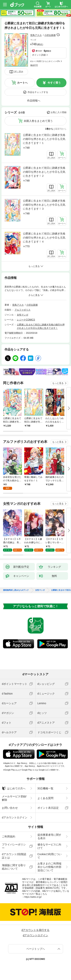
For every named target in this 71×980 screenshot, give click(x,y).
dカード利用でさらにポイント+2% (45, 61)
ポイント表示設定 (48, 808)
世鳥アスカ (36, 35)
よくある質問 (45, 798)
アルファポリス (23, 310)
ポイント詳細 (39, 55)
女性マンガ (23, 315)
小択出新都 (50, 35)
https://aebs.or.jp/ (33, 897)
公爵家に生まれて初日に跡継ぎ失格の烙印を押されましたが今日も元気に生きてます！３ (44, 205)
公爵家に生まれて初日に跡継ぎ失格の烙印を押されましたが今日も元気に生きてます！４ (44, 238)
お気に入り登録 (59, 112)
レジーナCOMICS (26, 320)
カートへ (22, 83)
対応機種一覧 (45, 788)
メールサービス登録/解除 (14, 798)
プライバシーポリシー (14, 846)
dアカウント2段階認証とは (14, 856)
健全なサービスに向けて (49, 846)
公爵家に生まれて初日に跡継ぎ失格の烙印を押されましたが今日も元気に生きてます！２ (44, 172)
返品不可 (34, 65)
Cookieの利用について (50, 856)
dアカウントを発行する (36, 930)
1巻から (49, 129)
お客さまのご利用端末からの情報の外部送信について (49, 867)
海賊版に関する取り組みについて (14, 867)
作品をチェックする (38, 92)
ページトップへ (36, 949)
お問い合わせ (10, 808)
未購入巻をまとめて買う (38, 121)
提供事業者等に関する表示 (49, 836)
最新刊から (61, 129)
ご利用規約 (9, 836)
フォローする (58, 35)
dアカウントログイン (15, 817)
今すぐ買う (54, 83)
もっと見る (58, 383)
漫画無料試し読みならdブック (16, 590)
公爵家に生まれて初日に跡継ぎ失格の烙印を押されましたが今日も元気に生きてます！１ (44, 139)
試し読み (19, 72)
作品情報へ (34, 101)
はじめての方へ (14, 788)
